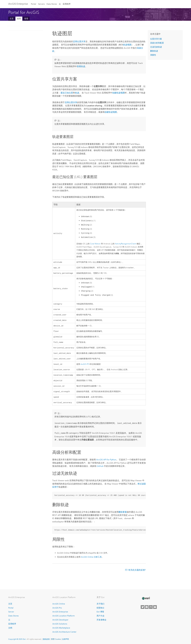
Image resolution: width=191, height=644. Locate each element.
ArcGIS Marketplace (61, 628)
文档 (10, 628)
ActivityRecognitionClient (126, 244)
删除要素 (123, 517)
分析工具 (91, 562)
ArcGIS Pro (57, 608)
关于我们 (100, 604)
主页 (12, 19)
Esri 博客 (100, 612)
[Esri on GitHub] (151, 607)
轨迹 (77, 93)
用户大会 (100, 616)
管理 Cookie (56, 639)
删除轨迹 (154, 51)
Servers (41, 4)
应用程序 (67, 4)
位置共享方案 (156, 39)
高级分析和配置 (157, 43)
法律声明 (65, 639)
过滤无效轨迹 (156, 47)
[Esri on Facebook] (147, 607)
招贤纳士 (100, 608)
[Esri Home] (146, 598)
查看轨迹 (81, 66)
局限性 (153, 55)
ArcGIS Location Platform (64, 616)
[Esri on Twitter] (143, 607)
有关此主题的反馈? (137, 575)
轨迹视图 (127, 45)
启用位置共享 (79, 41)
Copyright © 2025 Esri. (17, 639)
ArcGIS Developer (60, 620)
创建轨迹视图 (118, 93)
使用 (19, 19)
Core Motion (95, 244)
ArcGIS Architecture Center (64, 632)
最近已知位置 (67, 93)
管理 (26, 19)
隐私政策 (46, 639)
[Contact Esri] (155, 607)
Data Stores (52, 4)
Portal (33, 4)
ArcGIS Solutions (60, 624)
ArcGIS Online (59, 604)
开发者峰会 (101, 620)
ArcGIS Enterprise (18, 4)
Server (11, 612)
